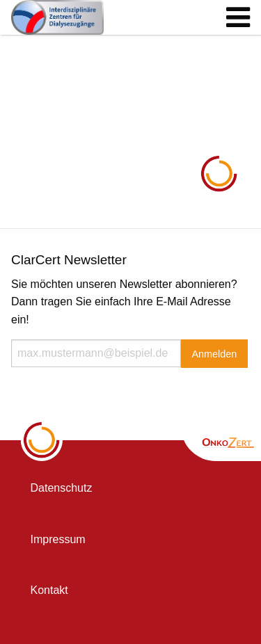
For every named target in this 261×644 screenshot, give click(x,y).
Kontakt (49, 590)
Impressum (58, 539)
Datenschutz (62, 488)
